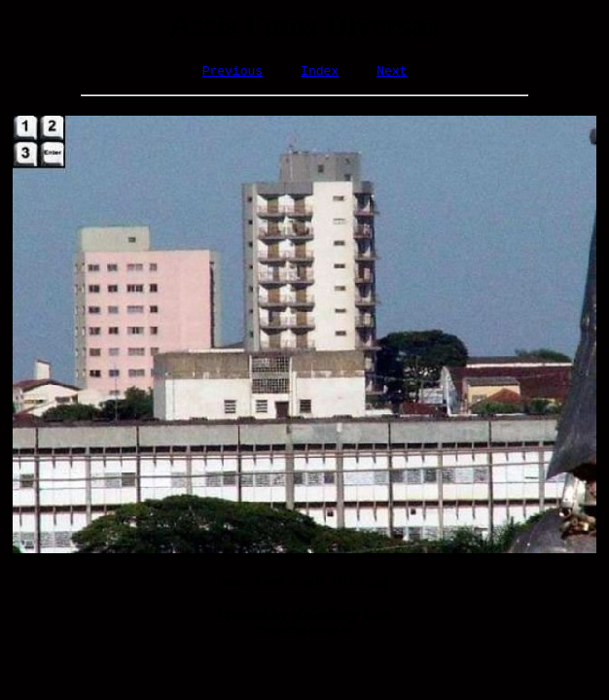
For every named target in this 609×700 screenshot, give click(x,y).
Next (392, 73)
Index (320, 73)
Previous (233, 73)
